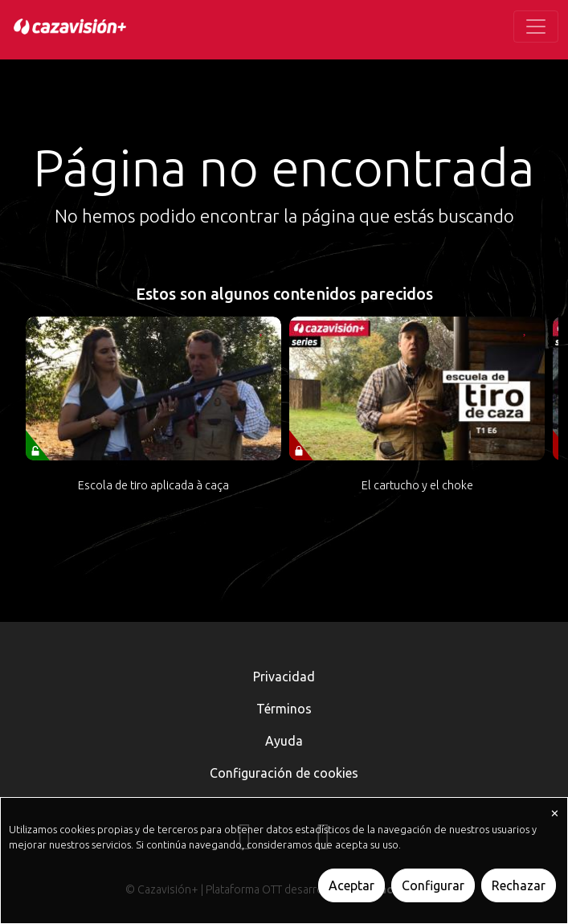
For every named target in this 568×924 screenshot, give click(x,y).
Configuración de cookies (284, 773)
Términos (284, 709)
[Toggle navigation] (536, 27)
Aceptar (351, 885)
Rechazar (519, 885)
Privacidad (284, 677)
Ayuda (284, 741)
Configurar (433, 885)
